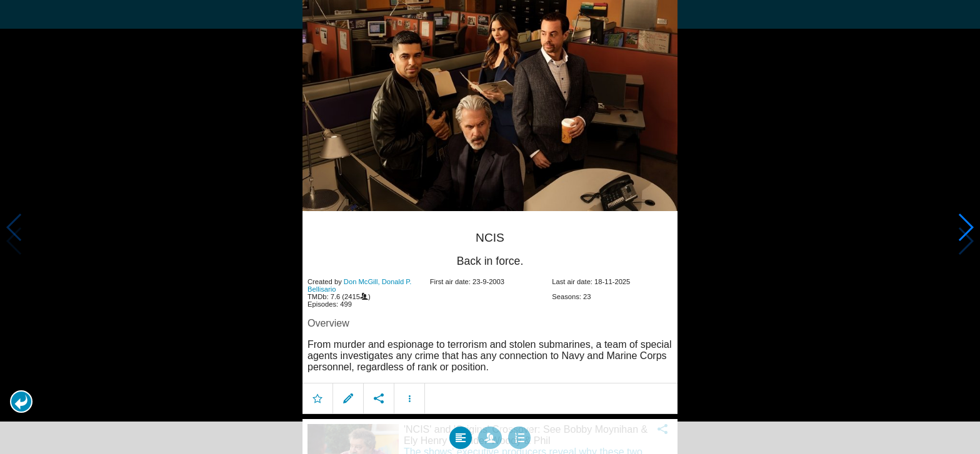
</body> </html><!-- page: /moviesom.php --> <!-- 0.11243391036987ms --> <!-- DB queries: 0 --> (490, 227)
